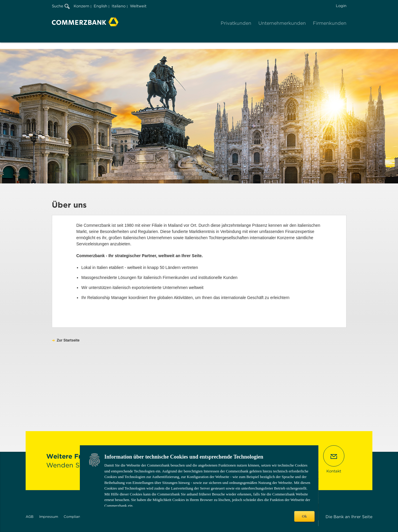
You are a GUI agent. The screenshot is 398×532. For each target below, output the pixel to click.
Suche (61, 6)
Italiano (119, 6)
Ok (304, 516)
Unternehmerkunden (282, 23)
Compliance (74, 517)
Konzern (81, 6)
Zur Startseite (68, 340)
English (100, 6)
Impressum (49, 517)
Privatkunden (236, 23)
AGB (30, 517)
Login (341, 6)
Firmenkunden (330, 23)
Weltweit (138, 6)
